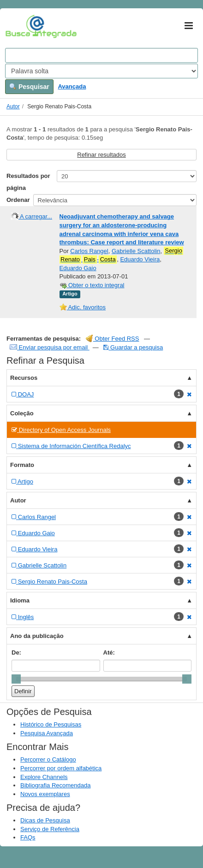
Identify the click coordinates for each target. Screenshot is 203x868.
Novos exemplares (45, 794)
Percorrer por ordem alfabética (61, 768)
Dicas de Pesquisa (45, 820)
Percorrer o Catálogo (48, 759)
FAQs (28, 837)
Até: (109, 652)
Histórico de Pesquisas (51, 724)
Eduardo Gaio (78, 268)
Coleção (22, 413)
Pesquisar (29, 87)
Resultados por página (28, 182)
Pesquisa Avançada (47, 733)
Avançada (72, 86)
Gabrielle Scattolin (136, 251)
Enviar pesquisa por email (50, 347)
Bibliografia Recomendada (55, 785)
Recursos (24, 378)
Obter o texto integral (92, 285)
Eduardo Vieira (140, 259)
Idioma (20, 600)
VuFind (20, 26)
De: (16, 652)
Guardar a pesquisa (133, 347)
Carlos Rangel (89, 251)
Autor (13, 106)
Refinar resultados (101, 155)
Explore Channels (44, 777)
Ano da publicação (37, 636)
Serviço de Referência (50, 829)
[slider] (16, 679)
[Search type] (101, 71)
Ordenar (18, 200)
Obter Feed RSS (113, 339)
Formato (22, 465)
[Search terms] (101, 55)
